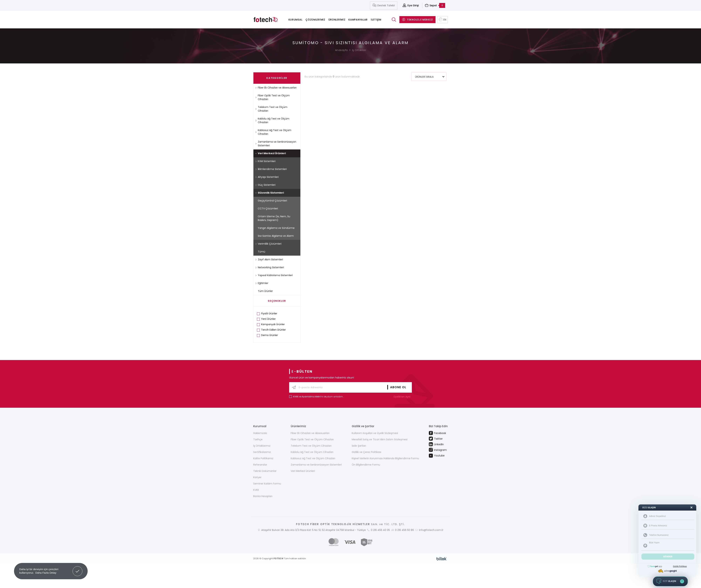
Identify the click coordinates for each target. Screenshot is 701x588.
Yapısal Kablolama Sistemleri (274, 275)
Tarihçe (258, 439)
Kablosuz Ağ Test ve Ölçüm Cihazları (273, 132)
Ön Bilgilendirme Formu (366, 465)
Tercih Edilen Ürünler (273, 330)
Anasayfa (341, 50)
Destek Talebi (384, 6)
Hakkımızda (260, 433)
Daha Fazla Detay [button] (46, 573)
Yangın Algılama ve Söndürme (276, 228)
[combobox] (429, 77)
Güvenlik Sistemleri (270, 193)
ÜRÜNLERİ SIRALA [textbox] (424, 77)
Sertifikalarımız (262, 452)
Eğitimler (262, 283)
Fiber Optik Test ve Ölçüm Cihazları (272, 97)
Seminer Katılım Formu (267, 484)
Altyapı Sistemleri (267, 177)
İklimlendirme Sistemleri (271, 169)
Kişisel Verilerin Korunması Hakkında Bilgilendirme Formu (385, 458)
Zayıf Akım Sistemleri (269, 259)
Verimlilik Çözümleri (268, 244)
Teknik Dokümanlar (265, 471)
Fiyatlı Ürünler (269, 313)
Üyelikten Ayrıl (403, 397)
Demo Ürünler (270, 335)
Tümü (261, 252)
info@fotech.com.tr (431, 530)
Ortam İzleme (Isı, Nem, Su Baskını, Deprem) (274, 218)
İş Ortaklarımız (262, 446)
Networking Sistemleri (270, 267)
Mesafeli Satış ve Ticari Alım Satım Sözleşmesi (380, 439)
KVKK (256, 490)
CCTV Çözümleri (268, 208)
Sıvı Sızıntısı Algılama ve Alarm (276, 236)
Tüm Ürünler (265, 291)
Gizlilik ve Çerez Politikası (366, 452)
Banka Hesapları (263, 496)
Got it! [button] (77, 569)
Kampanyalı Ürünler (273, 324)
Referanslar (260, 465)
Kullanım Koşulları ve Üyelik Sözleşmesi (375, 433)
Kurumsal (295, 20)
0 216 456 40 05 (380, 530)
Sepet (435, 5)
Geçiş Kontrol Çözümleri (272, 201)
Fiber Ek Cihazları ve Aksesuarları (276, 88)
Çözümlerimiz (315, 20)
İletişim (376, 20)
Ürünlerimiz (337, 20)
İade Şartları (359, 446)
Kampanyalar (358, 20)
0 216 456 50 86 (404, 530)
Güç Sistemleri (265, 185)
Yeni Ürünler (268, 319)
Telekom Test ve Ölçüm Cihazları (271, 109)
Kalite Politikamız (263, 458)
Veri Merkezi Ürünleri (270, 153)
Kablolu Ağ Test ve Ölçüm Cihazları (272, 120)
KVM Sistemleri (265, 161)
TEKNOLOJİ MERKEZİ (417, 20)
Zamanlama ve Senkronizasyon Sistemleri (276, 144)
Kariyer (257, 477)
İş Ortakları (359, 50)
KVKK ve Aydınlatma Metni (307, 397)
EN (443, 20)
